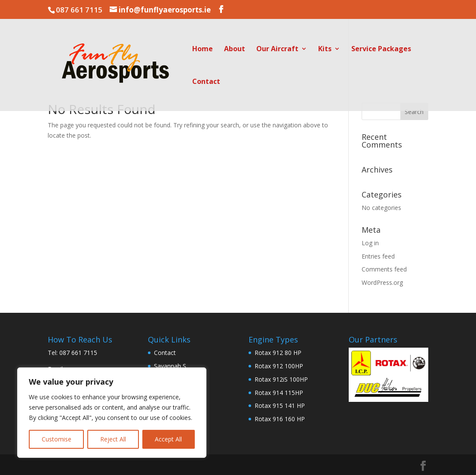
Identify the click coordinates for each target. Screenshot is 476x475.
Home (203, 49)
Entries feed (378, 256)
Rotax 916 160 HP (280, 419)
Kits (325, 49)
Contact (206, 82)
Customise (57, 439)
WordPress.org (382, 282)
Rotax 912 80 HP (278, 353)
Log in (370, 243)
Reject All (113, 439)
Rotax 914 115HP (279, 393)
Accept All (168, 439)
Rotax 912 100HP (279, 366)
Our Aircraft (277, 49)
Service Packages (381, 49)
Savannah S (170, 366)
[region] (112, 413)
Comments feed (384, 269)
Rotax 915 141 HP (280, 406)
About (235, 49)
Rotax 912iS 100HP (281, 379)
